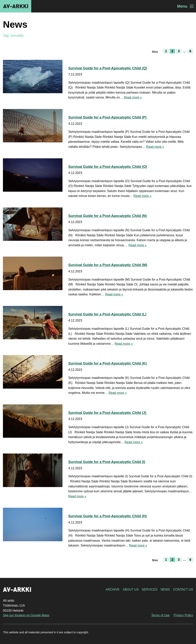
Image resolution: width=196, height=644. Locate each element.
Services (150, 590)
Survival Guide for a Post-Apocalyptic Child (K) (108, 363)
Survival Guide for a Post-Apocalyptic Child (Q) (108, 68)
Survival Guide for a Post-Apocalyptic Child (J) (108, 413)
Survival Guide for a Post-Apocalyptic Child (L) (107, 314)
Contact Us (183, 590)
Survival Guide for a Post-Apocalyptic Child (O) (108, 167)
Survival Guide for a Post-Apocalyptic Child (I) (107, 462)
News (165, 590)
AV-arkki (16, 6)
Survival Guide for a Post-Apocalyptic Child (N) (108, 216)
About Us (131, 590)
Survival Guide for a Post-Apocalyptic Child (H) (108, 516)
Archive (113, 590)
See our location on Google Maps (26, 615)
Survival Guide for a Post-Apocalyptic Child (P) (107, 117)
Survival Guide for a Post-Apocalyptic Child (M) (108, 265)
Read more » (133, 97)
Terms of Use (160, 615)
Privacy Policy (183, 615)
